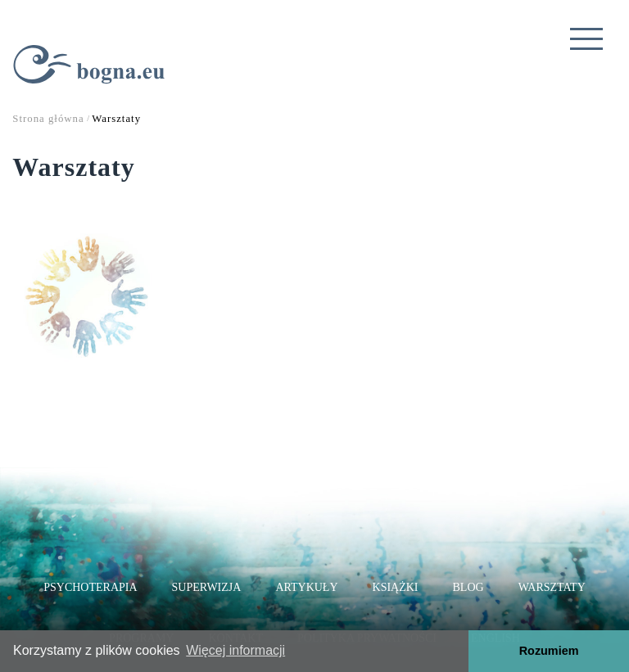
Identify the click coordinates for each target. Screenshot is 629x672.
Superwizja (207, 587)
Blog (468, 587)
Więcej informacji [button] (235, 650)
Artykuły (306, 587)
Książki (396, 587)
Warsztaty (552, 587)
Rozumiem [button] (549, 651)
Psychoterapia (90, 587)
